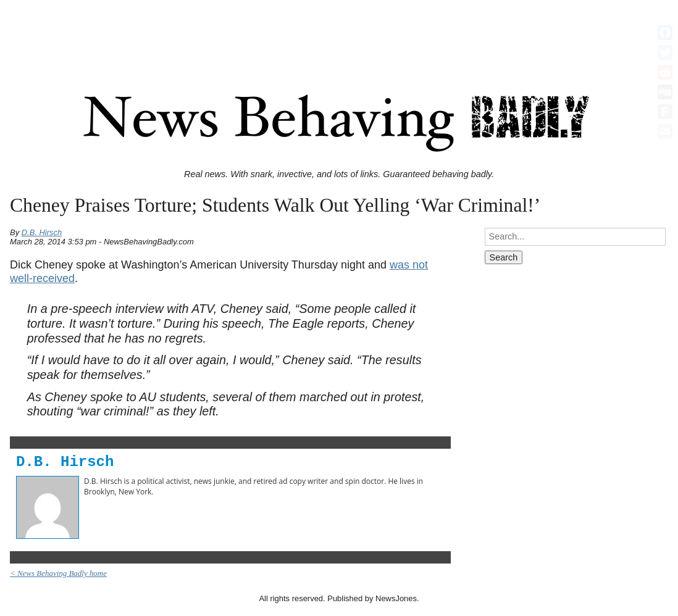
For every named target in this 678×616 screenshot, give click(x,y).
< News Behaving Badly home (58, 573)
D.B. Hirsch (42, 232)
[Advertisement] (339, 33)
